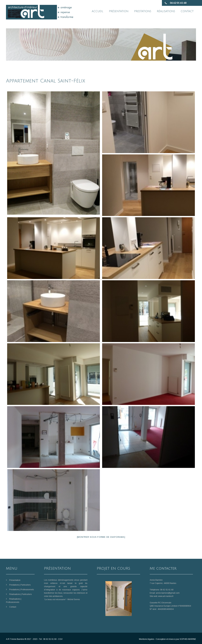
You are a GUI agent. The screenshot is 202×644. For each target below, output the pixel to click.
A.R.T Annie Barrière (15, 639)
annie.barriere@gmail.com (168, 593)
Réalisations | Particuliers (20, 594)
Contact (13, 607)
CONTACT (187, 11)
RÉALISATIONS (166, 11)
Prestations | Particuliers (20, 585)
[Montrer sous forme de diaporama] (101, 537)
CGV (60, 639)
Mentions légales (147, 639)
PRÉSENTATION (119, 11)
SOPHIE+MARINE (188, 639)
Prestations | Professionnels (22, 590)
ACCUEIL (98, 11)
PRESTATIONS (143, 11)
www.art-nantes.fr (166, 596)
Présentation (15, 580)
